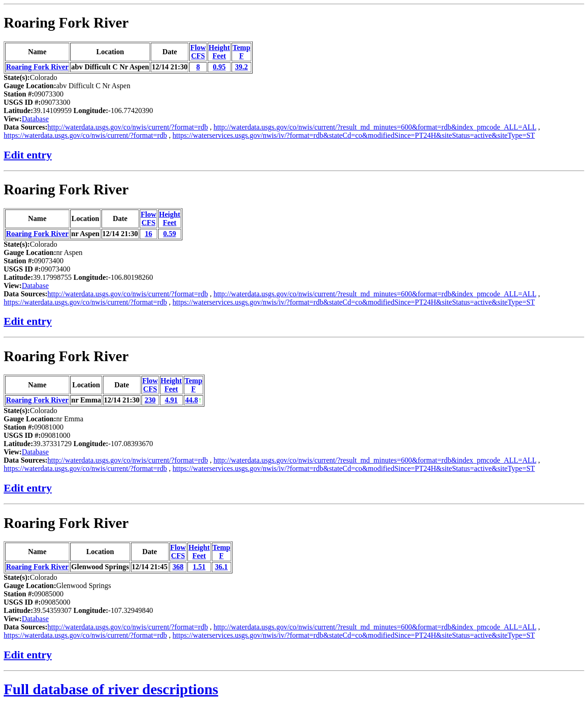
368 (178, 567)
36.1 (221, 567)
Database (35, 119)
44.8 (192, 400)
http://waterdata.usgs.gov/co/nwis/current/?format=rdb (127, 127)
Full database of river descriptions (111, 689)
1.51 (199, 567)
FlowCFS (198, 52)
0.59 (170, 234)
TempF (241, 52)
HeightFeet (219, 52)
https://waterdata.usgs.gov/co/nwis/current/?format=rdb (85, 135)
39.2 (242, 67)
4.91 (171, 400)
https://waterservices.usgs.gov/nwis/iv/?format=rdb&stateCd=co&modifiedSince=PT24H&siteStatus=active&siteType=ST (354, 135)
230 (150, 400)
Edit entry (28, 155)
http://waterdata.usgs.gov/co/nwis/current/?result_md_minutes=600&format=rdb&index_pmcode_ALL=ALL (375, 127)
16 (148, 234)
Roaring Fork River (66, 23)
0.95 (219, 67)
